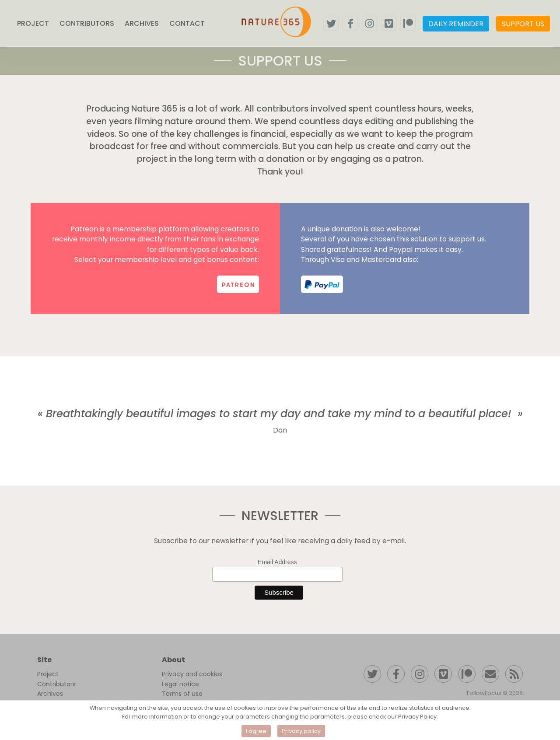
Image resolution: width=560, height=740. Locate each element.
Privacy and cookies (192, 674)
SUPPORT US (523, 24)
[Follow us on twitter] (331, 23)
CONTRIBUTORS (87, 23)
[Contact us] (490, 674)
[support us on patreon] (238, 284)
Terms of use (182, 694)
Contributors (56, 684)
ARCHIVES (142, 23)
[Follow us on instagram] (369, 23)
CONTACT (187, 23)
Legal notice (180, 684)
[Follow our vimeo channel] (389, 23)
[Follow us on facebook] (350, 23)
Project (48, 674)
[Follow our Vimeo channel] (443, 674)
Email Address (277, 562)
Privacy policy (301, 731)
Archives (50, 694)
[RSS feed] (514, 674)
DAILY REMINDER (456, 24)
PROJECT (33, 23)
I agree (256, 731)
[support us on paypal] (322, 284)
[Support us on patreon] (408, 23)
